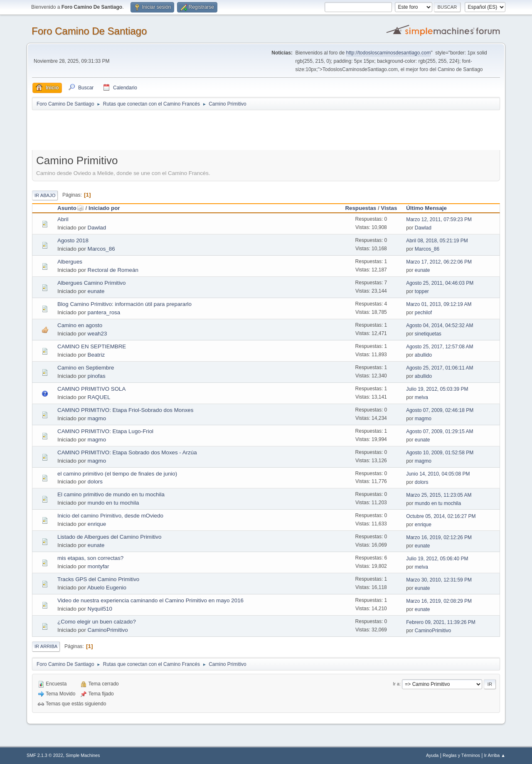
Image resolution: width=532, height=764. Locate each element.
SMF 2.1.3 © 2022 (45, 755)
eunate (422, 270)
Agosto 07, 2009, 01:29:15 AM (440, 431)
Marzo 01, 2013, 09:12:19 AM (439, 304)
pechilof (423, 313)
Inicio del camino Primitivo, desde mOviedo (110, 516)
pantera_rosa (104, 312)
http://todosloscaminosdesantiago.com (389, 53)
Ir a (396, 684)
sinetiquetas (428, 334)
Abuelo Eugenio (107, 588)
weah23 (97, 334)
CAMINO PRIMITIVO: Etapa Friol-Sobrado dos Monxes (125, 410)
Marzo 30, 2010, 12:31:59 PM (439, 580)
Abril (63, 219)
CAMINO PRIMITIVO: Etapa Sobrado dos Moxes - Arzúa (127, 452)
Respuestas (361, 208)
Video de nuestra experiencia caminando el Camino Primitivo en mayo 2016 (150, 600)
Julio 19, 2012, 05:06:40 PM (437, 559)
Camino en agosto (80, 325)
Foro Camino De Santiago (89, 31)
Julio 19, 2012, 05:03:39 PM (437, 389)
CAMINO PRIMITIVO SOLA (91, 389)
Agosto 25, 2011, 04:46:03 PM (440, 283)
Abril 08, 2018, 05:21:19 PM (437, 241)
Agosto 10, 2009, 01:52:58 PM (440, 453)
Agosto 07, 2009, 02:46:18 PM (440, 410)
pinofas (97, 376)
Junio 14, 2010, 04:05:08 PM (438, 474)
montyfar (99, 566)
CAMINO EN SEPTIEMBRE (92, 346)
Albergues (70, 262)
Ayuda (432, 755)
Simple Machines (83, 755)
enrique (97, 524)
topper (422, 291)
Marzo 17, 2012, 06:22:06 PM (439, 262)
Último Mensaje (426, 208)
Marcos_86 (101, 249)
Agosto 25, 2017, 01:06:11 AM (440, 368)
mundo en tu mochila (113, 503)
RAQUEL (99, 397)
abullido (423, 355)
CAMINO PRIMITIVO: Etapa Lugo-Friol (105, 431)
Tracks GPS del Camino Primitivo (98, 579)
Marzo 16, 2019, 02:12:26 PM (439, 537)
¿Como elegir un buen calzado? (97, 622)
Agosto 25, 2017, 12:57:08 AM (440, 347)
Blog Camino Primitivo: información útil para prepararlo (124, 304)
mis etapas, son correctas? (90, 558)
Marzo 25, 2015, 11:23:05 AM (439, 495)
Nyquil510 (100, 609)
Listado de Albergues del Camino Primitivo (109, 537)
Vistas (389, 208)
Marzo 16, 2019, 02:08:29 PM (439, 601)
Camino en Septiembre (86, 368)
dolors (95, 482)
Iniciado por (104, 208)
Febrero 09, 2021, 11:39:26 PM (441, 622)
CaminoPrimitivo (108, 630)
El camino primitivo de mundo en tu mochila (111, 494)
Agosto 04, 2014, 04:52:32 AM (440, 325)
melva (421, 397)
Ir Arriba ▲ (495, 755)
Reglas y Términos (461, 755)
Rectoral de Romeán (113, 270)
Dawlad (97, 228)
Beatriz (96, 355)
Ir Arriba (46, 646)
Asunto (71, 208)
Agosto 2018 (73, 240)
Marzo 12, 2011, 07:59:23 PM (439, 219)
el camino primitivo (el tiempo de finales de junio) (117, 474)
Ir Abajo (45, 195)
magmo (97, 418)
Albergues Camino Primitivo (91, 283)
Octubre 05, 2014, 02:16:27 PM (441, 516)
